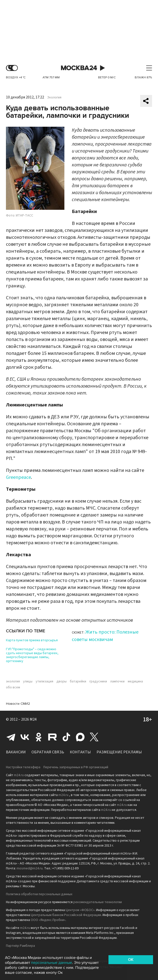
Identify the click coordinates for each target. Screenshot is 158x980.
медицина (135, 681)
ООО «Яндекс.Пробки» (48, 920)
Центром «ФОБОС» (80, 910)
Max (80, 737)
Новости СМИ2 (18, 704)
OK (131, 960)
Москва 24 (79, 68)
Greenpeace (18, 477)
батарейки (78, 681)
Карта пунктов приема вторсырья (32, 640)
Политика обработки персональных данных (39, 894)
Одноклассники (39, 737)
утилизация (44, 681)
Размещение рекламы (119, 752)
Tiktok (66, 737)
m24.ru (19, 775)
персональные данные (52, 963)
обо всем (13, 687)
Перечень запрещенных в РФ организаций (76, 767)
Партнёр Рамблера (20, 946)
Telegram (11, 737)
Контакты (80, 752)
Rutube (53, 737)
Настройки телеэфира (23, 767)
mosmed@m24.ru (30, 868)
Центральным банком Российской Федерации (66, 915)
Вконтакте (25, 737)
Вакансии (16, 752)
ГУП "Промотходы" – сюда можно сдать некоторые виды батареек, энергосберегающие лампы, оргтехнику (32, 655)
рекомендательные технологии (98, 902)
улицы (28, 681)
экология (13, 681)
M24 (33, 719)
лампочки (117, 681)
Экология (54, 97)
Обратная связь (48, 752)
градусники (98, 681)
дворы (62, 681)
